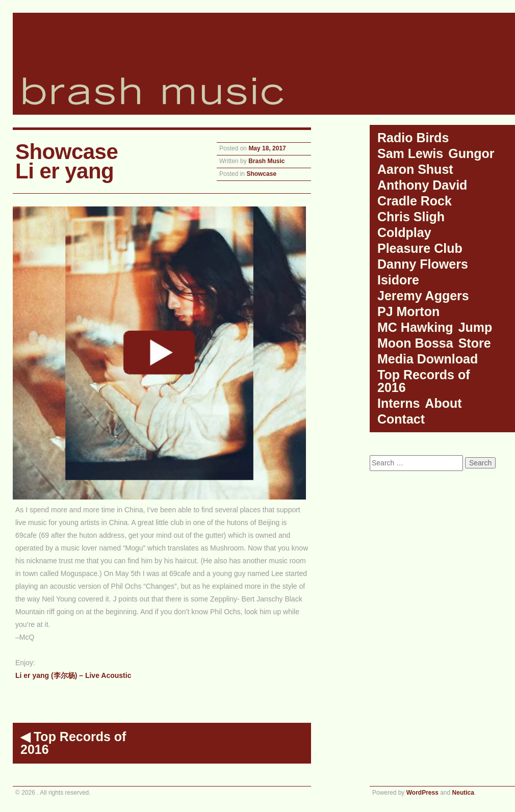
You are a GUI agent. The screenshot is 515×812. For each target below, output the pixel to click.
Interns (398, 403)
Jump (475, 327)
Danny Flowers (423, 264)
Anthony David (422, 185)
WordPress (422, 793)
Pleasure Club (420, 248)
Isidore (398, 280)
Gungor (471, 153)
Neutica (463, 793)
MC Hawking (415, 327)
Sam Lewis (410, 153)
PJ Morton (408, 311)
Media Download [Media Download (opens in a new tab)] (428, 359)
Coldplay (404, 232)
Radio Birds (413, 138)
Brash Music (266, 161)
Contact (401, 419)
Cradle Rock (415, 201)
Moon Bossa (415, 343)
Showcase (261, 174)
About (443, 403)
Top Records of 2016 (73, 743)
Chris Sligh (411, 217)
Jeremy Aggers (423, 296)
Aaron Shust (415, 169)
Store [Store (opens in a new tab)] (475, 343)
